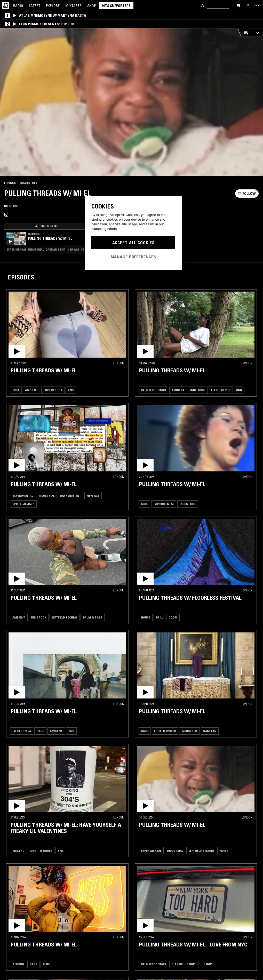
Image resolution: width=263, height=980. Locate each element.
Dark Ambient (71, 496)
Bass (40, 731)
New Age (93, 496)
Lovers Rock (53, 390)
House (146, 617)
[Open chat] (238, 5)
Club (46, 964)
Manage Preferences (133, 257)
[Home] (6, 6)
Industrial (46, 496)
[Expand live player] (257, 33)
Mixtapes (73, 6)
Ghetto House (41, 851)
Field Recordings (153, 390)
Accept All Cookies (133, 243)
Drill (159, 617)
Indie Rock (198, 390)
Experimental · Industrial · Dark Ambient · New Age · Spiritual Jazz (47, 250)
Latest (35, 6)
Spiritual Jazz (23, 504)
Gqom (173, 617)
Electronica (22, 731)
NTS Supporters (116, 6)
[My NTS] (248, 6)
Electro (18, 851)
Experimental (23, 496)
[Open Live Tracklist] (245, 33)
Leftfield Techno (65, 617)
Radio (18, 6)
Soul (16, 390)
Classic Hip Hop (183, 964)
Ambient (31, 390)
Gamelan (210, 731)
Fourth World (165, 731)
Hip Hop (206, 964)
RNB (71, 390)
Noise (224, 851)
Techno (18, 964)
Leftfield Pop (221, 390)
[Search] (203, 6)
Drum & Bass (93, 617)
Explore (53, 6)
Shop (92, 6)
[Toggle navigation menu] (257, 6)
